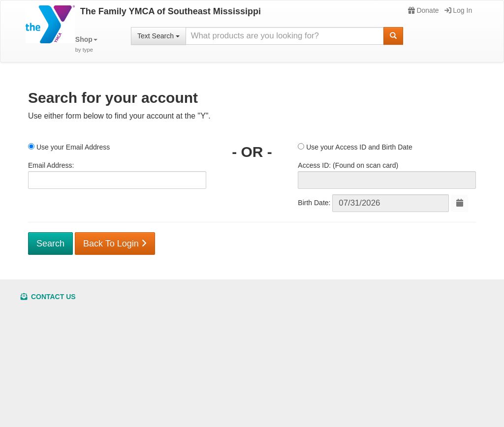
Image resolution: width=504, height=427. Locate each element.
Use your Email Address (69, 147)
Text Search (158, 36)
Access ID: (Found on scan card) (348, 165)
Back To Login (115, 244)
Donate (423, 10)
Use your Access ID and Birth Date (355, 147)
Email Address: (51, 165)
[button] (86, 45)
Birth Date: (314, 203)
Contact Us (48, 297)
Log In (458, 10)
